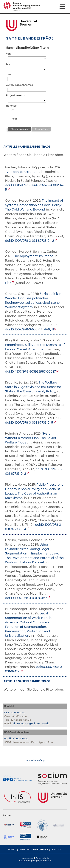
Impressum (28, 858)
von (8, 54)
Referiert (12, 106)
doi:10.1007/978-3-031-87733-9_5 (29, 423)
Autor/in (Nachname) (20, 85)
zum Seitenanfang (35, 760)
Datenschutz (42, 858)
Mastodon (57, 849)
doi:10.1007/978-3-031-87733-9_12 (29, 241)
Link (8, 283)
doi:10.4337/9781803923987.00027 (30, 372)
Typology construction (22, 172)
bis (8, 64)
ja (13, 109)
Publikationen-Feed (16, 739)
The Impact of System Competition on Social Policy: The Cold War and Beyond (34, 205)
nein (14, 119)
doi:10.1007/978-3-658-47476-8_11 (29, 329)
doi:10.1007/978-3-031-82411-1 (26, 598)
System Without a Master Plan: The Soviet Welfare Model (31, 438)
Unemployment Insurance (34, 256)
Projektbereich (15, 95)
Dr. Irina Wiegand (15, 713)
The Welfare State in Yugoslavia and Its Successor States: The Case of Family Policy (33, 387)
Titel (9, 75)
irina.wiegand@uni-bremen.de (31, 723)
